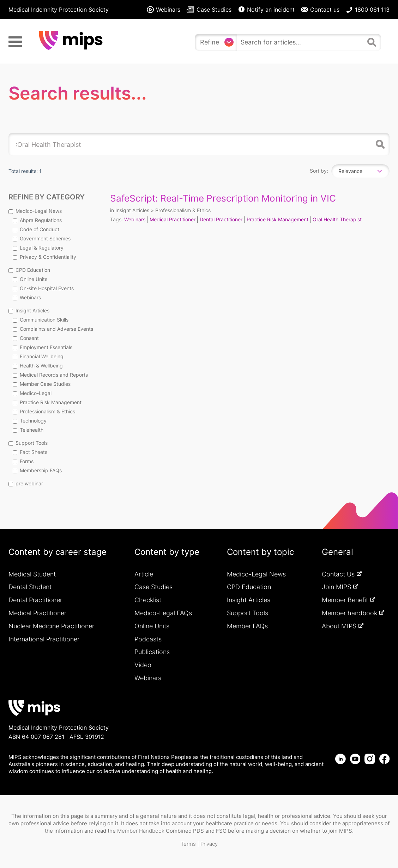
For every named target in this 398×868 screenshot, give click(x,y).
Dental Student (30, 587)
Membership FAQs (37, 470)
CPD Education (29, 270)
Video (143, 665)
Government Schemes (42, 238)
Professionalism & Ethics (44, 411)
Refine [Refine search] (210, 42)
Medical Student (32, 574)
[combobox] (360, 171)
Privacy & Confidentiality (44, 257)
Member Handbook (141, 831)
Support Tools (28, 443)
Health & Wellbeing (38, 366)
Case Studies (153, 587)
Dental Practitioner (221, 219)
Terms (188, 844)
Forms (23, 461)
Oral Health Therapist (337, 219)
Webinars (27, 297)
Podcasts (148, 639)
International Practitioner (44, 639)
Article (144, 574)
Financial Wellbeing (38, 356)
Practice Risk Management (47, 402)
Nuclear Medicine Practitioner (51, 626)
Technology (30, 421)
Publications (152, 652)
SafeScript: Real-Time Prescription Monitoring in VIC (223, 198)
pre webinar (26, 483)
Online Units (30, 279)
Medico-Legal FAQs (163, 613)
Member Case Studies (42, 384)
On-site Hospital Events (43, 288)
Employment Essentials (43, 347)
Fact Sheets (30, 452)
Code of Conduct (36, 229)
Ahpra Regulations (37, 220)
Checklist (148, 600)
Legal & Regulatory (38, 248)
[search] (301, 42)
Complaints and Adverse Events (53, 329)
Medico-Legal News (35, 211)
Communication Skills (41, 320)
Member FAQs (247, 626)
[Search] (373, 45)
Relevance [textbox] (350, 171)
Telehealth (28, 430)
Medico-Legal (32, 393)
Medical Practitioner (173, 219)
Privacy (209, 844)
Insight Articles (29, 310)
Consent (26, 338)
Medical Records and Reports (50, 375)
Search (379, 144)
